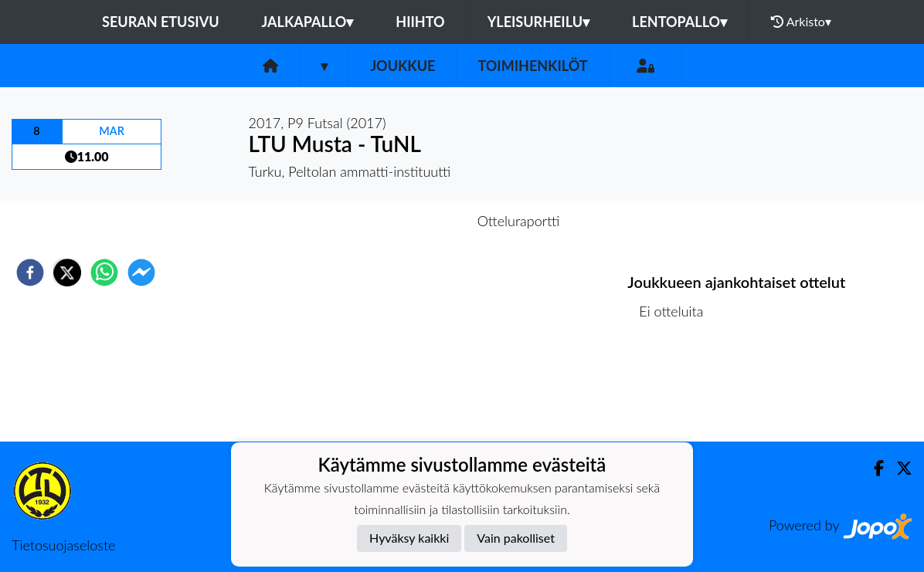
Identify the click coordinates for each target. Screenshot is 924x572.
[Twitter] (898, 468)
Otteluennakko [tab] (409, 221)
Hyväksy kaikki (409, 538)
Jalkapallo (308, 22)
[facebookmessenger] (141, 272)
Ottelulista (677, 389)
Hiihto (420, 22)
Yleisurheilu (538, 22)
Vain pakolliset (516, 538)
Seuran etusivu (161, 22)
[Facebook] (873, 468)
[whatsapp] (104, 272)
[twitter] (67, 272)
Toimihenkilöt (532, 66)
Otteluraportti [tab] (519, 221)
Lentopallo (679, 22)
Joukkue (403, 66)
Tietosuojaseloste (63, 545)
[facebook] (30, 272)
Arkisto (801, 22)
